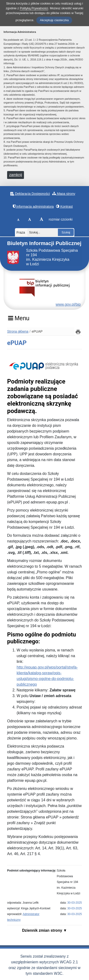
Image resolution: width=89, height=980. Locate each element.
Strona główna (18, 331)
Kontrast (64, 206)
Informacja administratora (33, 206)
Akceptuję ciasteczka (54, 20)
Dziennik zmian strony (43, 930)
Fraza (21, 232)
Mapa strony (64, 194)
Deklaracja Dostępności (30, 194)
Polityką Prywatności (34, 8)
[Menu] (19, 320)
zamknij (16, 175)
